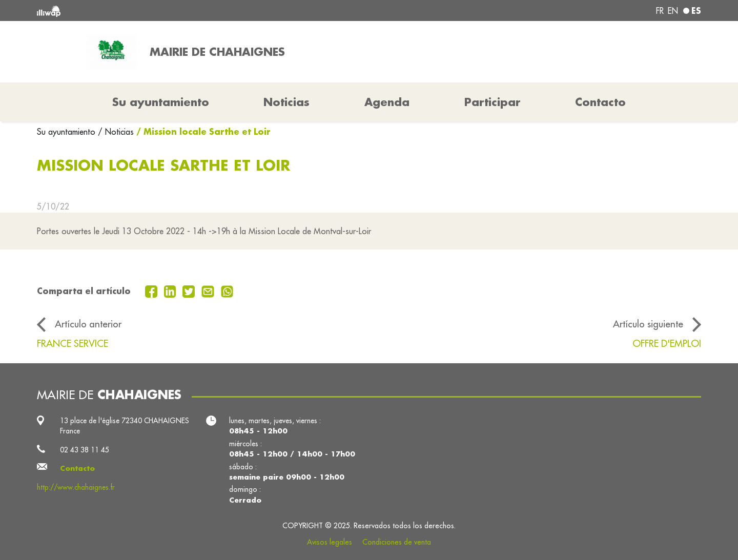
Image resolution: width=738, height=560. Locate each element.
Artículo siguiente (648, 324)
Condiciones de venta (397, 542)
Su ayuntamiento (67, 132)
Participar (493, 102)
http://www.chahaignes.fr (76, 487)
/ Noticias (116, 132)
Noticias (286, 102)
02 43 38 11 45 (85, 450)
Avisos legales (330, 542)
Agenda (387, 102)
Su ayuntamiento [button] (161, 102)
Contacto (600, 102)
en (673, 11)
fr (660, 11)
